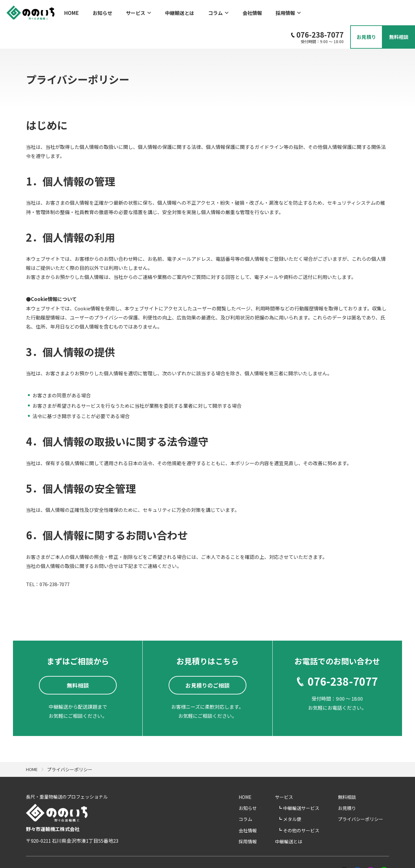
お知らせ (98, 12)
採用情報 (264, 12)
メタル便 (306, 795)
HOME (71, 12)
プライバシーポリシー (366, 795)
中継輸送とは (167, 12)
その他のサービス (315, 806)
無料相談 (353, 773)
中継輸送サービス (315, 784)
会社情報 (232, 12)
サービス (130, 12)
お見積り (353, 784)
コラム (202, 12)
